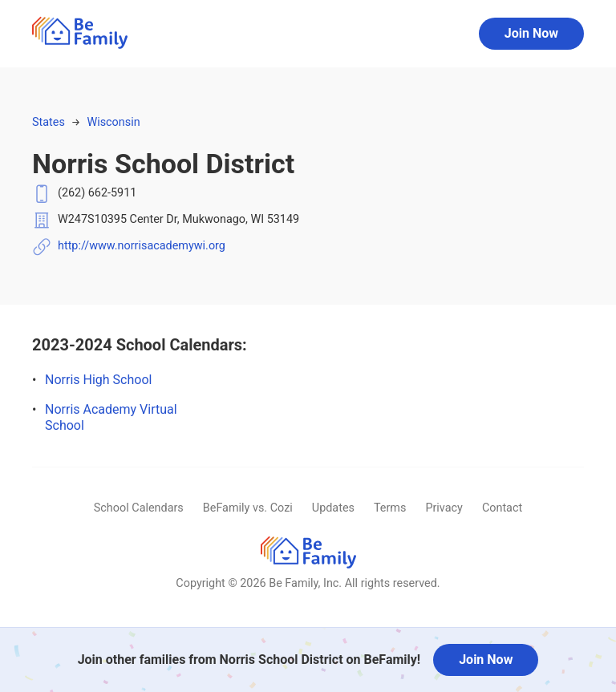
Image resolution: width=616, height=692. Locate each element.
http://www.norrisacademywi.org (142, 246)
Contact (502, 508)
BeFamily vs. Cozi (248, 508)
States (49, 122)
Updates (333, 508)
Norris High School (98, 380)
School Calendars (139, 508)
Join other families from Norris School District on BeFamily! (249, 660)
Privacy (444, 508)
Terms (390, 508)
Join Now (531, 33)
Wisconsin (113, 122)
